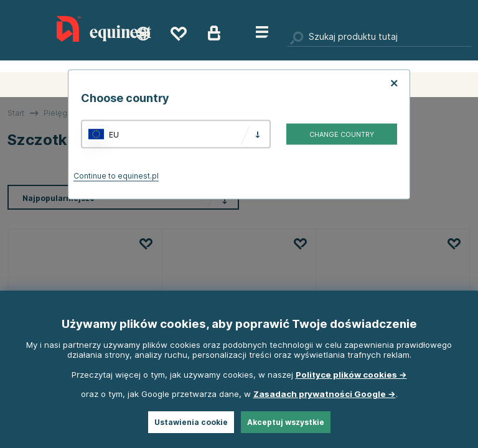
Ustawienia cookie (191, 422)
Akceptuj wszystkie (286, 422)
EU (114, 134)
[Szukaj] (379, 37)
